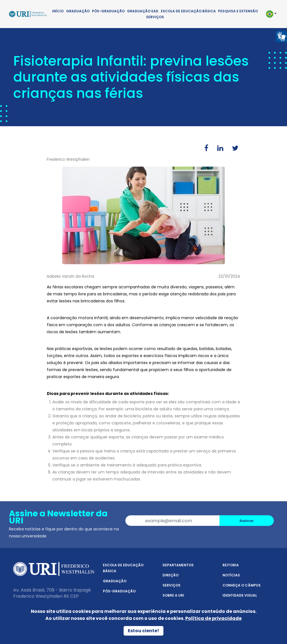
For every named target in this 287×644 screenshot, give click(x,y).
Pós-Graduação (108, 11)
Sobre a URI (173, 595)
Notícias (231, 575)
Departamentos (178, 565)
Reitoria (231, 565)
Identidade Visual (240, 595)
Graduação (78, 11)
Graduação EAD (143, 11)
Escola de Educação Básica (188, 11)
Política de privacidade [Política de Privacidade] (213, 618)
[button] (271, 14)
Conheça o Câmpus (242, 585)
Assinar (247, 521)
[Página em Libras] (281, 36)
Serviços (155, 17)
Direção (171, 575)
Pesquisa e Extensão (238, 11)
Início (58, 11)
